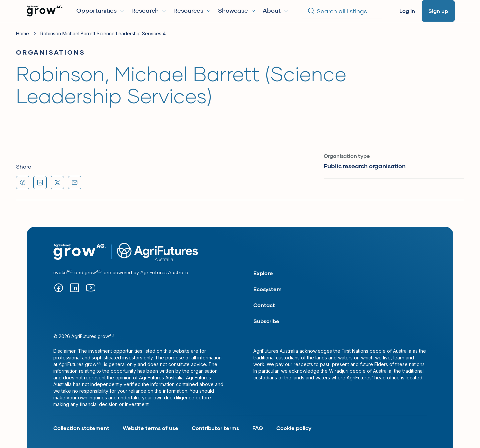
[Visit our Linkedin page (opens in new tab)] (75, 288)
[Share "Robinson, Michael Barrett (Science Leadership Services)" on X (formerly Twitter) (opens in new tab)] (57, 183)
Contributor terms (215, 428)
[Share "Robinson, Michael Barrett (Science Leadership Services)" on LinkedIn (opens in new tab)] (40, 183)
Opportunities (100, 10)
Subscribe (266, 321)
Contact (264, 305)
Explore (263, 273)
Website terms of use (150, 428)
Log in (407, 11)
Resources (192, 10)
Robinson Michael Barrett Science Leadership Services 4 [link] (103, 33)
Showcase (237, 10)
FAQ (258, 428)
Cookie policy (294, 428)
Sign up (438, 11)
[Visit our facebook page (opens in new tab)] (59, 288)
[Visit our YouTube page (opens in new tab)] (91, 288)
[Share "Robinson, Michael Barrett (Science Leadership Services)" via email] (75, 183)
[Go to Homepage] (45, 11)
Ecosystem (267, 289)
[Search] (342, 11)
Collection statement (81, 428)
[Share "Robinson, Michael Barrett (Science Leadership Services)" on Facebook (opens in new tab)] (23, 183)
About (276, 10)
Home (22, 33)
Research (149, 10)
